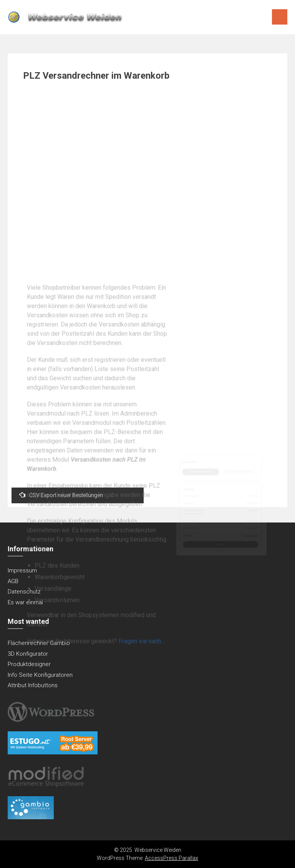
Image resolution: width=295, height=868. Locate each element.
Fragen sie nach (140, 730)
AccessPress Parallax (172, 858)
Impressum (22, 570)
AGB (13, 581)
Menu (280, 17)
